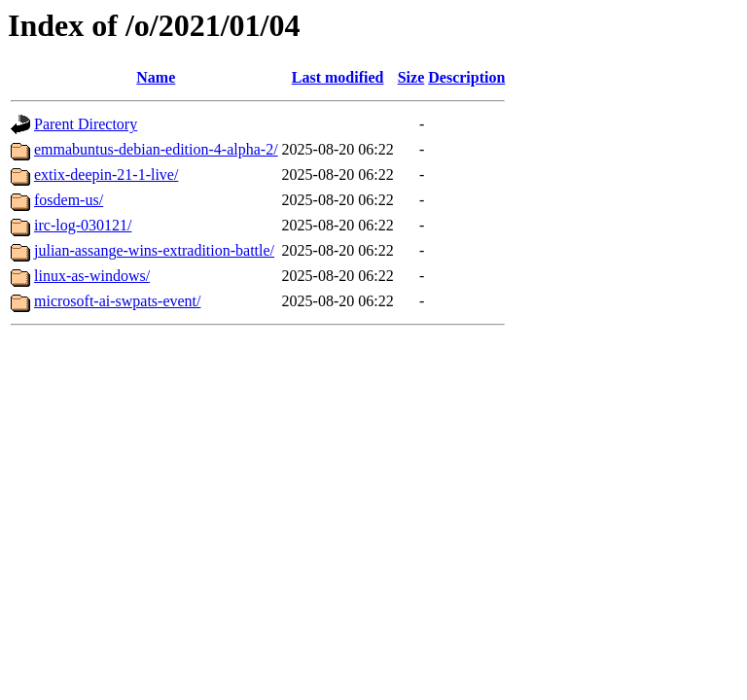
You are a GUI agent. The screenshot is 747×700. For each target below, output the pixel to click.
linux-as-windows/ (92, 276)
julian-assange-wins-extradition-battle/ (154, 250)
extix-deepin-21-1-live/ (106, 175)
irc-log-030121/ (83, 225)
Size (411, 77)
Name (156, 77)
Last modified (338, 77)
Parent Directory (86, 124)
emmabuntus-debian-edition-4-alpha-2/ (156, 149)
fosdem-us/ (69, 200)
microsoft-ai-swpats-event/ (118, 301)
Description (466, 77)
